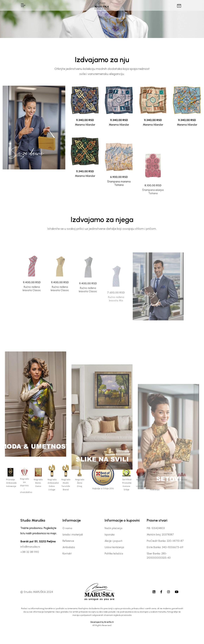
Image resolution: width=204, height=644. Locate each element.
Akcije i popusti (113, 541)
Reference (68, 541)
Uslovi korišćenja (114, 547)
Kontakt (67, 554)
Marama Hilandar (85, 125)
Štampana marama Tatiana (119, 212)
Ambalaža (69, 547)
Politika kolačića (114, 554)
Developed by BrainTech (102, 622)
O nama (67, 528)
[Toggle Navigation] (23, 5)
